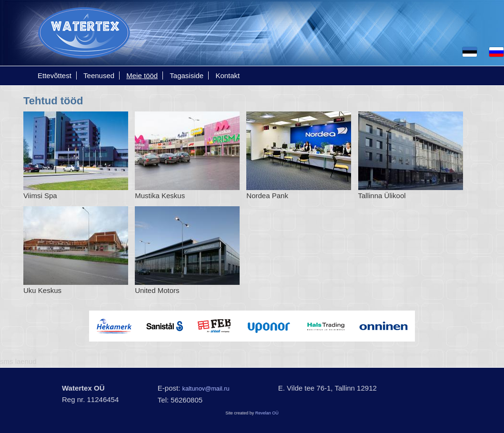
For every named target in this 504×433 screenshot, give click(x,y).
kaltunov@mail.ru (206, 388)
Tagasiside (186, 76)
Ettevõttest (55, 76)
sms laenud (18, 361)
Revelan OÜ (267, 413)
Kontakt (227, 76)
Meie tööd (142, 76)
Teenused (99, 76)
